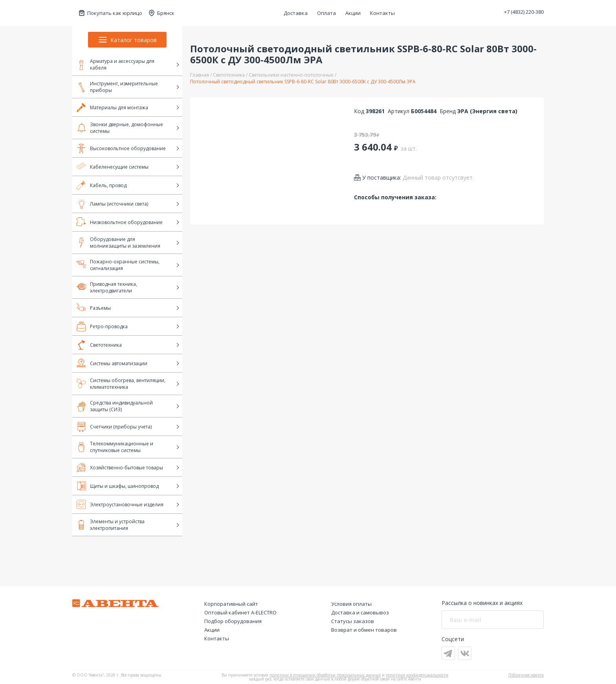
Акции (353, 13)
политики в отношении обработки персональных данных (325, 675)
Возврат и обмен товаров (364, 630)
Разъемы (94, 308)
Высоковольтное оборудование (121, 148)
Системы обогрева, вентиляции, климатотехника (121, 384)
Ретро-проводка (102, 326)
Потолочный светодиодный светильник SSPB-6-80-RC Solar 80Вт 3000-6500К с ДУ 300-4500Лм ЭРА (303, 82)
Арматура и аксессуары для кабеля (115, 64)
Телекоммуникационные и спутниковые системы (115, 447)
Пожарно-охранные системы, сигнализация (118, 265)
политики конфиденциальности (417, 675)
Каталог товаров (127, 40)
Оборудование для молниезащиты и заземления (118, 243)
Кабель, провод (102, 185)
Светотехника (99, 345)
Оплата (326, 13)
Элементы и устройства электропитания (111, 525)
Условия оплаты (351, 604)
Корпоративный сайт (231, 604)
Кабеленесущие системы (113, 167)
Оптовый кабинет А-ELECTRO (240, 612)
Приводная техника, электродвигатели (107, 287)
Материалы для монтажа (112, 107)
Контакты (382, 13)
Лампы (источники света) (112, 204)
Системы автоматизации (112, 363)
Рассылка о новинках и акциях (482, 603)
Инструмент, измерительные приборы (117, 87)
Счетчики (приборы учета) (114, 427)
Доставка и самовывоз (360, 612)
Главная (200, 75)
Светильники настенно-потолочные (291, 75)
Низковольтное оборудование (120, 222)
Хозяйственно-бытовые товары (120, 467)
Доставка (296, 13)
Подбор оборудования (233, 621)
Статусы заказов (353, 621)
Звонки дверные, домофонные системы (120, 128)
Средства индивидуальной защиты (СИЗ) (115, 406)
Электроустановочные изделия (120, 504)
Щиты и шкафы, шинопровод (118, 486)
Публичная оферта (526, 675)
